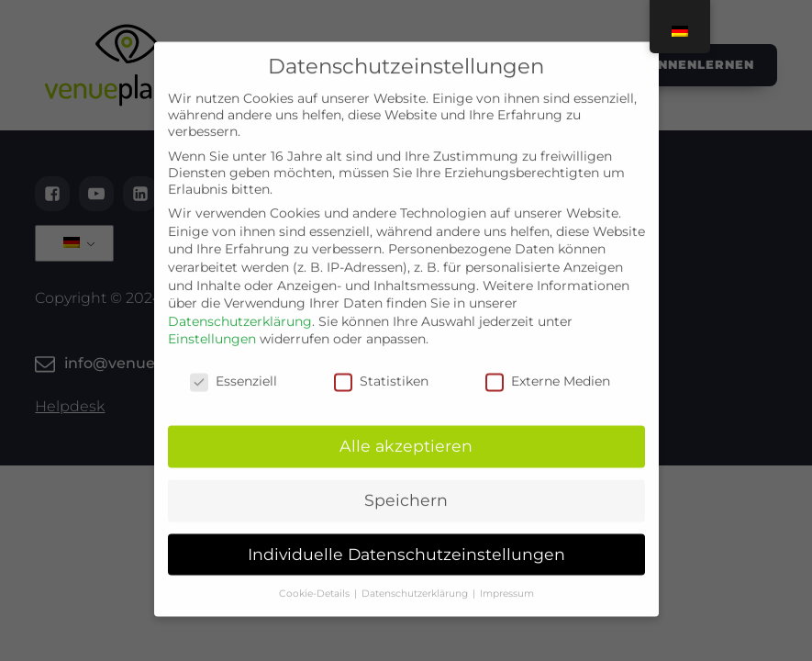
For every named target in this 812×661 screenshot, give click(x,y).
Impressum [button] (507, 578)
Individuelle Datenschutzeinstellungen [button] (406, 539)
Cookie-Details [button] (316, 578)
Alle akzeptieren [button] (406, 431)
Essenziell (234, 366)
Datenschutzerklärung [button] (416, 578)
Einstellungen (212, 324)
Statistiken (381, 366)
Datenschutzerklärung (240, 307)
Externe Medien (548, 366)
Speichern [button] (406, 485)
